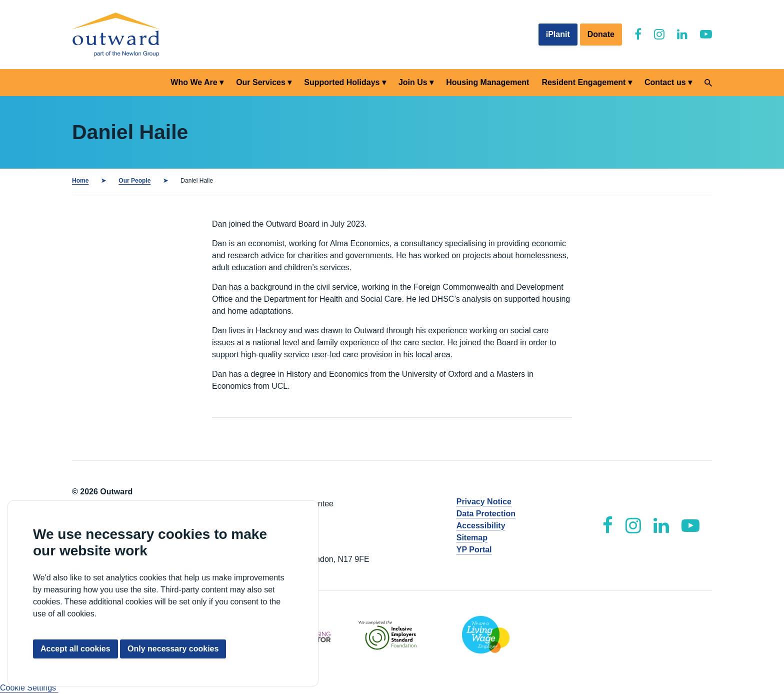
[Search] (708, 83)
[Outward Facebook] (638, 34)
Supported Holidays (342, 82)
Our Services (261, 82)
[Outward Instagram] (659, 34)
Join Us (413, 82)
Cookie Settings (29, 688)
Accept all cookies (75, 649)
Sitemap (472, 538)
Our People (134, 181)
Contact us (665, 82)
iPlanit (558, 34)
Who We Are (194, 82)
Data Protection (486, 514)
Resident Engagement (583, 82)
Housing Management (487, 82)
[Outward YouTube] (706, 34)
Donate (601, 34)
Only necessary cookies (173, 649)
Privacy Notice (484, 502)
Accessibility (481, 526)
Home (80, 181)
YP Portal (474, 550)
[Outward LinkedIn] (682, 34)
